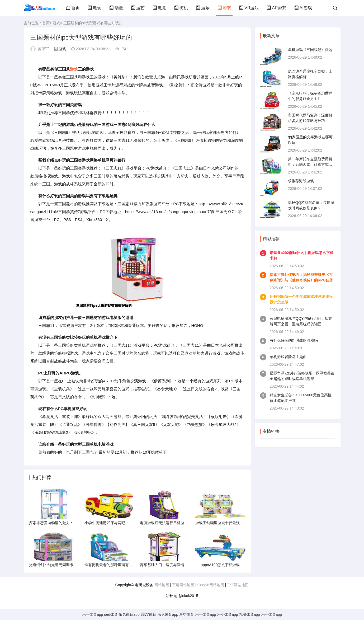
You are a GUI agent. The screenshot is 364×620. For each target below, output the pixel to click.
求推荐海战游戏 (301, 181)
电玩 (94, 8)
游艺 (138, 8)
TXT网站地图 (238, 585)
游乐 (203, 8)
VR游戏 (249, 8)
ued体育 (111, 614)
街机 (181, 8)
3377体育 (148, 614)
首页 (73, 8)
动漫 (116, 8)
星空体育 (187, 614)
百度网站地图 (183, 585)
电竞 (159, 8)
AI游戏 (303, 8)
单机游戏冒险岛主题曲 (288, 357)
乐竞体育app (93, 614)
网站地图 (162, 585)
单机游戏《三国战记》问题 (310, 50)
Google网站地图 (211, 585)
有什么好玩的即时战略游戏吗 (294, 340)
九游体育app (249, 614)
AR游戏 (276, 8)
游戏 (224, 8)
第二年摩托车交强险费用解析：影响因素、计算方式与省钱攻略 (310, 165)
